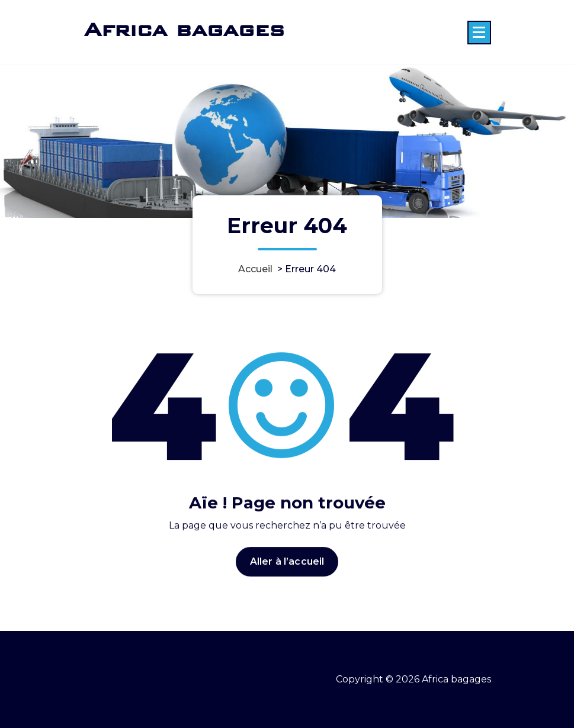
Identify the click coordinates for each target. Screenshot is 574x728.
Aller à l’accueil (287, 569)
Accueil (255, 269)
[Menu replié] (479, 33)
